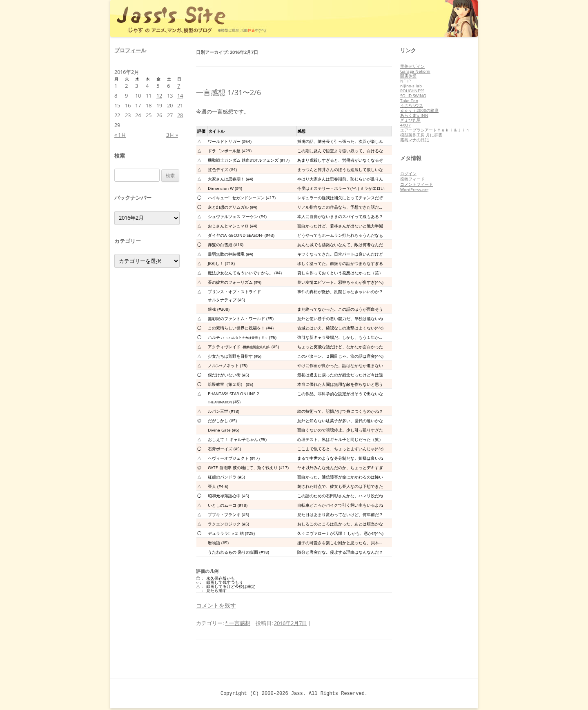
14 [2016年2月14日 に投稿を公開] (180, 96)
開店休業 (408, 76)
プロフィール (130, 50)
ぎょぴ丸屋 (410, 120)
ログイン (408, 174)
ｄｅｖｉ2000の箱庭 (419, 110)
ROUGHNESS (412, 91)
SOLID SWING (413, 96)
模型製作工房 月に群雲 (421, 135)
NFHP (405, 81)
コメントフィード (416, 184)
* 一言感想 (238, 623)
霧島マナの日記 (414, 140)
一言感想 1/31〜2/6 (228, 92)
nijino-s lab (411, 86)
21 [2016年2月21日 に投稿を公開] (180, 105)
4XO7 (405, 125)
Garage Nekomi (415, 71)
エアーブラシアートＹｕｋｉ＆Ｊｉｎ (435, 130)
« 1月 (120, 135)
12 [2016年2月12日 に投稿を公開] (159, 96)
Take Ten (409, 100)
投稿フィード (412, 179)
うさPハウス (412, 105)
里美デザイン (412, 66)
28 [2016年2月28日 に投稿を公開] (180, 115)
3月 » (172, 135)
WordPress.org (414, 189)
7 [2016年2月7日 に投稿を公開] (179, 86)
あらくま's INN (414, 115)
